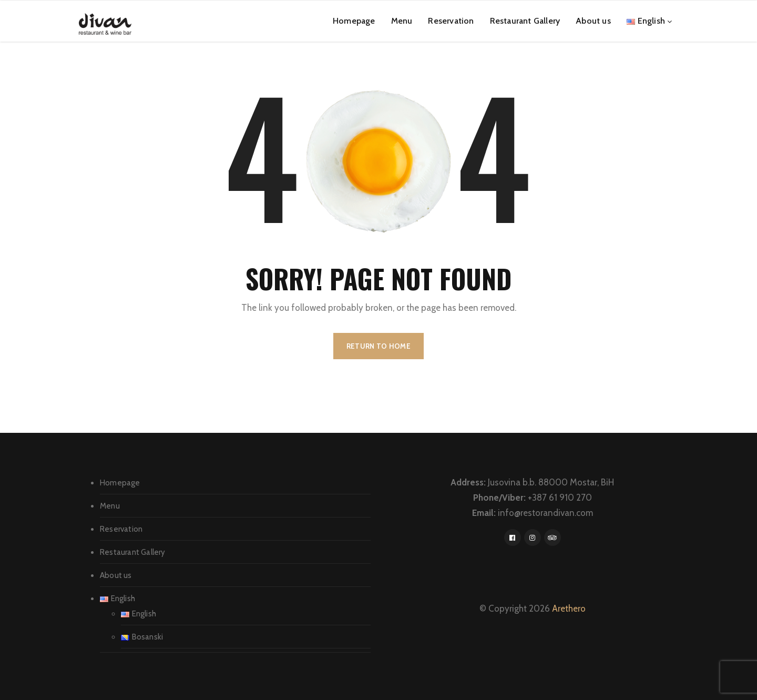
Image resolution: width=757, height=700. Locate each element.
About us (593, 21)
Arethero (569, 608)
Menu (402, 21)
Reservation (451, 21)
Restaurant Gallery (525, 21)
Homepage (354, 21)
